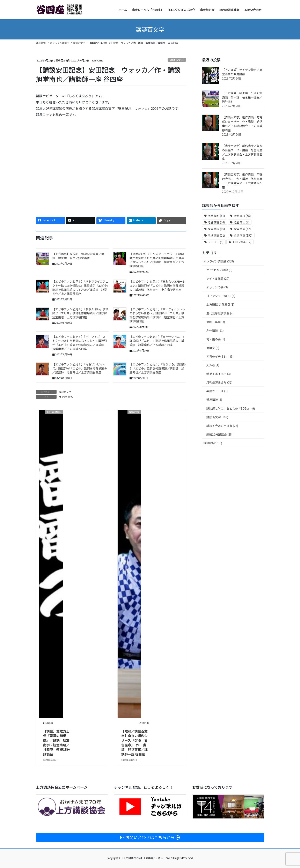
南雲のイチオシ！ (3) (220, 356)
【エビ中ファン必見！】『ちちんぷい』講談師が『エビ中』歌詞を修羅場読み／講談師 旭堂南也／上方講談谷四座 (81, 313)
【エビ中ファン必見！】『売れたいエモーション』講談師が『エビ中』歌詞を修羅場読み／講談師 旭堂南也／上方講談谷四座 (158, 285)
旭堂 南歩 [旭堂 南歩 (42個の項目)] (242, 229)
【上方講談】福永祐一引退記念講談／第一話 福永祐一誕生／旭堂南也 (80, 256)
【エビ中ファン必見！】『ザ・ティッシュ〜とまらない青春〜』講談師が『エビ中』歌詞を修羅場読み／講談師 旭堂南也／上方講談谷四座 (158, 315)
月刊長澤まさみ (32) (219, 382)
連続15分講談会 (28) (220, 434)
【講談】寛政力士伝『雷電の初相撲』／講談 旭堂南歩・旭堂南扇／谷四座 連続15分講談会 (57, 743)
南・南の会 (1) (216, 339)
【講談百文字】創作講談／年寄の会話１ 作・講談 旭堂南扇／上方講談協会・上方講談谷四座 (242, 181)
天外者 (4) (213, 365)
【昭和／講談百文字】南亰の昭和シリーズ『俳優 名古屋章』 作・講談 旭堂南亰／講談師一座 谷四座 (134, 743)
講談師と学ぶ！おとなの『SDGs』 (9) (231, 408)
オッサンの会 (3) (217, 287)
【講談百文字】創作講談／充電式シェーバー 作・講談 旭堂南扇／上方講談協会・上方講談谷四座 (242, 124)
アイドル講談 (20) (218, 279)
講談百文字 (177, 60)
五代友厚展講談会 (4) (220, 313)
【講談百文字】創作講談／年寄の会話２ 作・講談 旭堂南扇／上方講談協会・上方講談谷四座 (242, 152)
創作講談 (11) (215, 331)
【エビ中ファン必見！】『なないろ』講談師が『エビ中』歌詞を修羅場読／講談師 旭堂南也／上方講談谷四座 (158, 368)
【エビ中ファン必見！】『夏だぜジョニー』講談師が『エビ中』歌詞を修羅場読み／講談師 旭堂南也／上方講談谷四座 (158, 341)
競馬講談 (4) (214, 400)
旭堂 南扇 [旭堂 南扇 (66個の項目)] (216, 229)
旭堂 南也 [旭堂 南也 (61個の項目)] (216, 216)
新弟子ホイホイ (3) (219, 374)
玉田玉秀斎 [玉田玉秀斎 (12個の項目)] (242, 242)
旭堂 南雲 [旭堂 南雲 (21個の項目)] (216, 235)
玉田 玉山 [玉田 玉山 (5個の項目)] (216, 242)
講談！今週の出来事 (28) (222, 426)
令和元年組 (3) (216, 322)
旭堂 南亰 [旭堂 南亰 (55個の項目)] (242, 216)
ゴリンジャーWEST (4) (221, 296)
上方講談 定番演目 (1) (220, 304)
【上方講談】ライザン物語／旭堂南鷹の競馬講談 (242, 72)
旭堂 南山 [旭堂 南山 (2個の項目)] (241, 222)
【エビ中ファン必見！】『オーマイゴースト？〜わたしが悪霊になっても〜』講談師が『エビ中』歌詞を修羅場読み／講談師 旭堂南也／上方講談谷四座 (80, 343)
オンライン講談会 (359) (219, 261)
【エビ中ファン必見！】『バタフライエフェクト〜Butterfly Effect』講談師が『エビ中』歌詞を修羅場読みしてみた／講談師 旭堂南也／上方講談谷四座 (81, 287)
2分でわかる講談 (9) (219, 270)
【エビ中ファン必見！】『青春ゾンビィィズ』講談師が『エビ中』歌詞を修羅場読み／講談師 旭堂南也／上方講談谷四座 (80, 368)
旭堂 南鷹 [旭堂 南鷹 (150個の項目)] (243, 235)
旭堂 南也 (68, 397)
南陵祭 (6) (213, 348)
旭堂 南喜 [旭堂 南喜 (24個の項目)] (216, 222)
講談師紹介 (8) (213, 443)
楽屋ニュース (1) (217, 391)
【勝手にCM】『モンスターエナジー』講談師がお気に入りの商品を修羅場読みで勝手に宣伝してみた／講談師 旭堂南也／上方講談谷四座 (157, 260)
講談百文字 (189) (217, 417)
